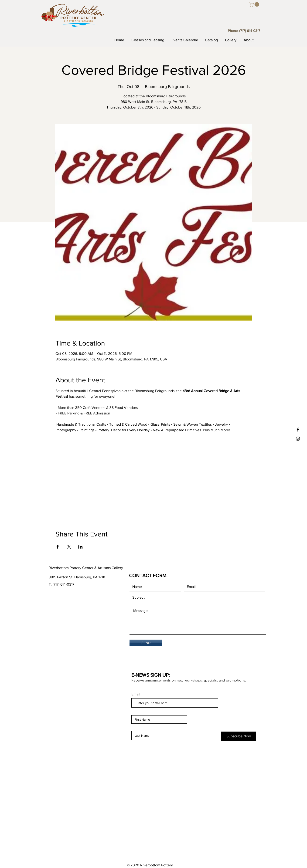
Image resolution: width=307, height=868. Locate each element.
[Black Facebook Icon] (298, 430)
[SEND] (146, 643)
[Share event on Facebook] (58, 547)
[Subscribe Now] (239, 736)
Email (136, 694)
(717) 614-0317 (250, 31)
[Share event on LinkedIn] (80, 547)
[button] (255, 4)
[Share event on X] (69, 547)
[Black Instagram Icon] (298, 439)
